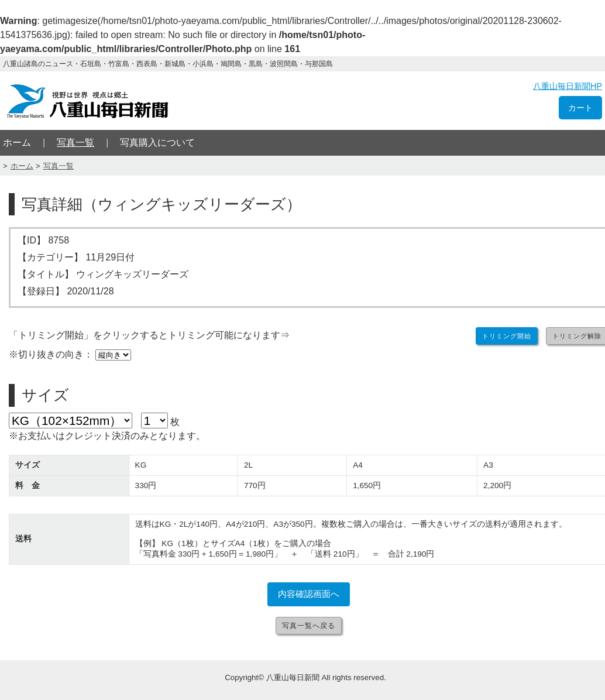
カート (580, 108)
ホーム (17, 143)
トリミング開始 (507, 336)
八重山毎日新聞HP (568, 86)
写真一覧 (75, 143)
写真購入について (157, 143)
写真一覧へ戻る (309, 626)
